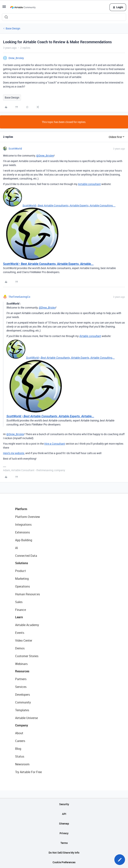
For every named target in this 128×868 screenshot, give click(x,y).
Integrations (23, 525)
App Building (24, 540)
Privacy (64, 833)
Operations (22, 586)
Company (22, 725)
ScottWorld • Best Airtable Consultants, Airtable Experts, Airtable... (48, 264)
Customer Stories (27, 656)
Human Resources (28, 594)
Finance (21, 610)
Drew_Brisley (16, 58)
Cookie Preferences (64, 862)
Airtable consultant (89, 184)
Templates (22, 710)
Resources (22, 671)
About (19, 733)
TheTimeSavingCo (19, 297)
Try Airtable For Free (28, 772)
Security (64, 804)
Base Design (13, 28)
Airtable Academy (27, 625)
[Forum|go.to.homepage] (23, 7)
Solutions (22, 563)
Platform (21, 509)
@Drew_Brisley (45, 156)
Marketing (22, 579)
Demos (20, 648)
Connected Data (26, 556)
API (64, 814)
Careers (20, 741)
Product (21, 571)
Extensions (22, 532)
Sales (19, 602)
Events (20, 633)
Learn (19, 617)
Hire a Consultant (55, 444)
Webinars (21, 664)
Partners (21, 679)
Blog (18, 749)
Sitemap (64, 823)
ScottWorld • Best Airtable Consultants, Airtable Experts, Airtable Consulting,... (69, 205)
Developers (22, 695)
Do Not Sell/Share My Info (64, 853)
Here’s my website (14, 453)
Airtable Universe (26, 718)
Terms (64, 843)
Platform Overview (28, 517)
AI (17, 548)
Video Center (24, 640)
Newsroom (22, 764)
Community (23, 702)
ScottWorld (15, 148)
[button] (4, 8)
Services (21, 687)
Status (20, 756)
